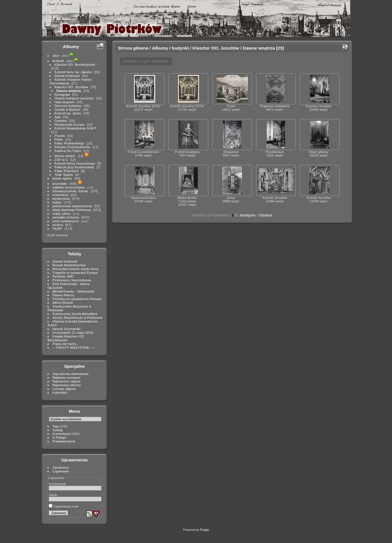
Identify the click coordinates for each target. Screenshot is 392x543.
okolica (58, 225)
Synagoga (62, 94)
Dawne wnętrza (69, 91)
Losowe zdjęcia (64, 389)
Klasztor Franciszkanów (72, 147)
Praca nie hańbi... (66, 344)
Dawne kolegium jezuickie (74, 98)
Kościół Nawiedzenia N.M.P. (75, 128)
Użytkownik (57, 484)
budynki (58, 61)
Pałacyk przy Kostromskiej (74, 167)
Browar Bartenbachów (69, 265)
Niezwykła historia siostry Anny (76, 269)
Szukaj (57, 430)
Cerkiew (61, 121)
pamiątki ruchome (66, 217)
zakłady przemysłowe (69, 187)
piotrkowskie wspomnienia (72, 206)
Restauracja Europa (69, 124)
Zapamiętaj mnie (64, 506)
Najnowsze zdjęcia (66, 381)
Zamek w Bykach (67, 109)
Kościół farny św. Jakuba (73, 72)
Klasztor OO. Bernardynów (75, 64)
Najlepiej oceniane (66, 377)
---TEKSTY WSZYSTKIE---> (74, 347)
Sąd (57, 117)
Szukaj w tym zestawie (146, 61)
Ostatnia (266, 215)
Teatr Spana (64, 175)
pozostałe (60, 183)
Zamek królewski (67, 76)
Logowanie (61, 471)
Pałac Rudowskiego (69, 143)
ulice (56, 55)
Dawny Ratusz (63, 295)
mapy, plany (61, 213)
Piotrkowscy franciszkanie (72, 280)
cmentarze (60, 195)
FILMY (57, 228)
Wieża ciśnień (65, 156)
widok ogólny (62, 178)
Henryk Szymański (66, 329)
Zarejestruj (60, 467)
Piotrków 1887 (63, 276)
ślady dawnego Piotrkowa (72, 210)
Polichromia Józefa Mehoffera (75, 314)
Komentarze (61, 434)
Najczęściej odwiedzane (71, 374)
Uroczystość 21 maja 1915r (73, 332)
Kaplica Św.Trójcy (68, 151)
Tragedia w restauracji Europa (75, 273)
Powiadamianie (64, 441)
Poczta (60, 136)
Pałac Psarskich (67, 171)
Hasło (53, 495)
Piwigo (204, 530)
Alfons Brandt (63, 302)
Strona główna (133, 48)
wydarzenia (61, 198)
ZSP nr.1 (61, 160)
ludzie (57, 202)
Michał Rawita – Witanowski (73, 291)
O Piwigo (59, 437)
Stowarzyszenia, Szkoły (70, 191)
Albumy (71, 47)
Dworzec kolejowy (68, 106)
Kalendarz (60, 392)
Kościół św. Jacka (68, 113)
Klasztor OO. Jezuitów (71, 87)
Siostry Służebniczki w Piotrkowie (77, 317)
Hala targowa (64, 102)
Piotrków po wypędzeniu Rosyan (77, 299)
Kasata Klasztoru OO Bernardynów (66, 338)
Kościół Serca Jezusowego (75, 163)
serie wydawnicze (66, 221)
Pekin (59, 139)
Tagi (56, 426)
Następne (248, 215)
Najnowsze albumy (67, 385)
